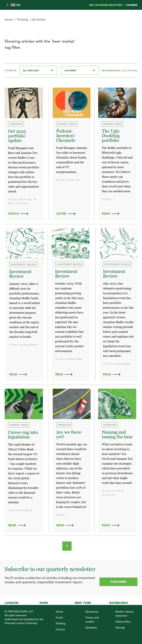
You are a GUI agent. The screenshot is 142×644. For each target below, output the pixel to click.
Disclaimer (91, 628)
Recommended (111, 70)
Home (9, 20)
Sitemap (120, 628)
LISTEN (68, 213)
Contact (60, 629)
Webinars (16, 124)
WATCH (20, 213)
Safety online (123, 622)
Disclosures (92, 612)
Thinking (22, 20)
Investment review (24, 264)
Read (112, 213)
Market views (67, 124)
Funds (59, 618)
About (59, 612)
